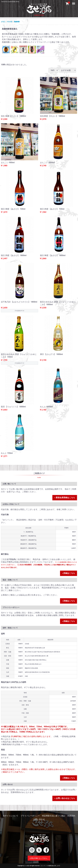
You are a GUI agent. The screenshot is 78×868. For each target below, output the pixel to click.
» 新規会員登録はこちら (65, 498)
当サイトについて (11, 816)
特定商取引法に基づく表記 (54, 816)
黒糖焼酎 (17, 22)
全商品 (3, 22)
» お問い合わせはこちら (65, 798)
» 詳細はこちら (69, 573)
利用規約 (71, 816)
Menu (74, 2)
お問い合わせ (39, 819)
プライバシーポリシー (30, 816)
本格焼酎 (10, 22)
